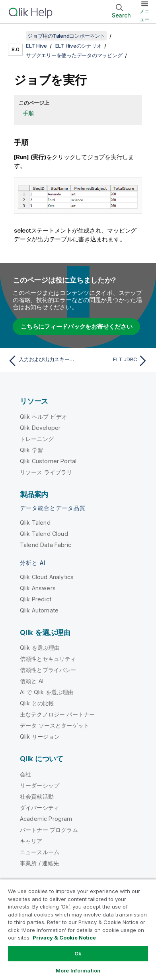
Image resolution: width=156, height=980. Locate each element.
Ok (78, 953)
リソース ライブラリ (46, 472)
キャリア (31, 841)
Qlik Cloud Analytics (47, 577)
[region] (78, 929)
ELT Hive (36, 46)
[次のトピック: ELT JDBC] (115, 361)
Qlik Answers (38, 588)
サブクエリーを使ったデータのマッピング (74, 55)
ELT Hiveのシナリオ (79, 46)
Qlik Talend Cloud (44, 534)
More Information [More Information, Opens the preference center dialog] (78, 970)
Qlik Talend (35, 523)
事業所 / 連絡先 (39, 863)
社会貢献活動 (37, 796)
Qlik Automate (39, 610)
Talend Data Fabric (46, 545)
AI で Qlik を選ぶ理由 (47, 692)
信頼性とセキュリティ (48, 659)
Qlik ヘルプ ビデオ (44, 417)
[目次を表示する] (16, 36)
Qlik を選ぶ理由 (40, 648)
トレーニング (37, 439)
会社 (25, 774)
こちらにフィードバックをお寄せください (76, 326)
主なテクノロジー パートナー (57, 714)
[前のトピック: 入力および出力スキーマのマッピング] (41, 361)
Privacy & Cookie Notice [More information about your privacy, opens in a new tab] (64, 938)
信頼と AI (32, 681)
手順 (28, 113)
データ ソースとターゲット (55, 725)
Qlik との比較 (37, 703)
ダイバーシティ (40, 808)
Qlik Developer (40, 428)
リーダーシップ (40, 785)
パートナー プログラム (49, 830)
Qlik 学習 (31, 450)
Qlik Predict (36, 599)
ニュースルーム (40, 852)
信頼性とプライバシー (48, 670)
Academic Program (46, 819)
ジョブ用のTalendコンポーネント (66, 36)
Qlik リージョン (40, 736)
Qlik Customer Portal (48, 461)
